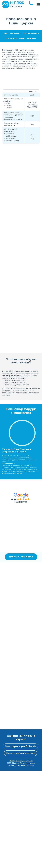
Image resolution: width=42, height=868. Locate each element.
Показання (15, 34)
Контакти (32, 38)
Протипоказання (31, 34)
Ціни (5, 34)
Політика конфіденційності (21, 858)
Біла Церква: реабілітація (20, 844)
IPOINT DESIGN (27, 863)
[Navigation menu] (38, 4)
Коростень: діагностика (20, 851)
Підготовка (11, 38)
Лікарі (22, 38)
